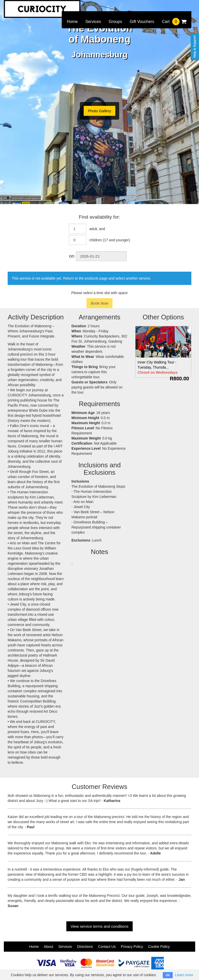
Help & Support (195, 47)
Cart (174, 22)
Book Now (99, 303)
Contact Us (107, 947)
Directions (85, 947)
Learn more (184, 975)
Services (93, 22)
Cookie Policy (159, 947)
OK (168, 975)
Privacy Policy (132, 947)
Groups (115, 22)
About (49, 947)
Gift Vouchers (142, 22)
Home (72, 22)
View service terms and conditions (100, 926)
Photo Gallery (100, 111)
